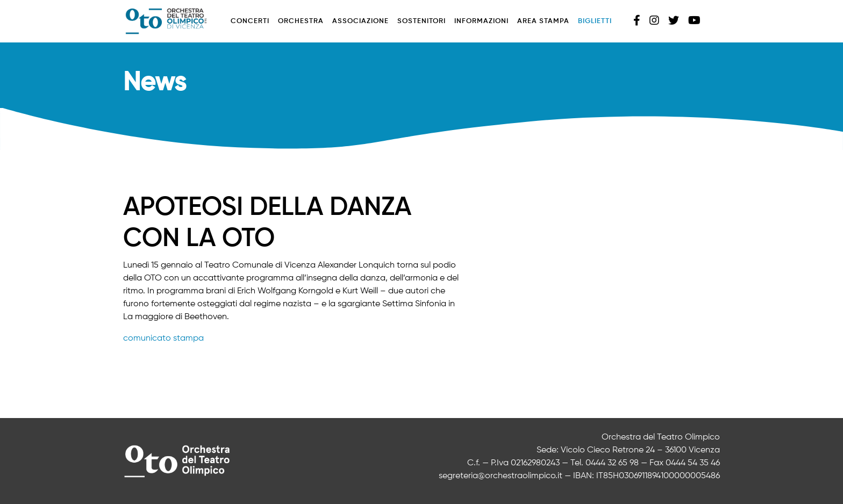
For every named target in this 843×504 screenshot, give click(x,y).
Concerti (250, 21)
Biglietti (595, 21)
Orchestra (301, 21)
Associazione (360, 21)
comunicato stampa (163, 339)
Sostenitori (421, 21)
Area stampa (543, 21)
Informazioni (481, 21)
